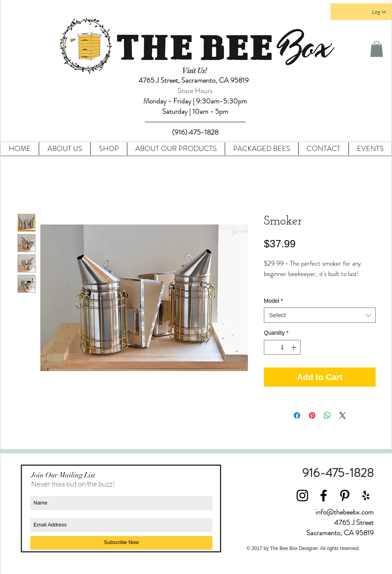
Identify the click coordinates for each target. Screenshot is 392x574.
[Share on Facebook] (297, 415)
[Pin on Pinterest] (312, 415)
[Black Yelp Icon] (366, 496)
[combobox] (320, 315)
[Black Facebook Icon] (324, 496)
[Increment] (294, 347)
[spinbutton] (282, 347)
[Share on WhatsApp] (327, 415)
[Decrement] (270, 347)
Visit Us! (195, 71)
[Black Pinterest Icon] (345, 496)
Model (273, 301)
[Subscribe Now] (121, 543)
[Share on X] (343, 415)
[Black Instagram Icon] (302, 496)
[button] (377, 49)
